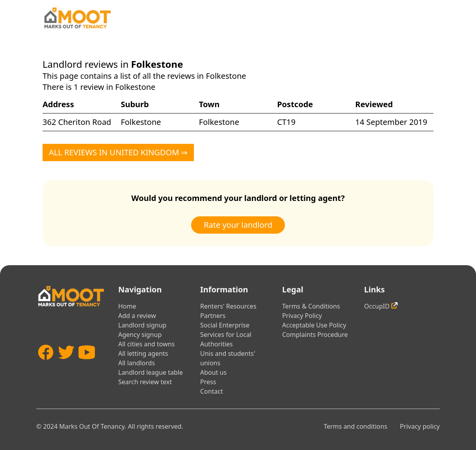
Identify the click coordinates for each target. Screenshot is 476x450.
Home (127, 306)
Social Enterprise (225, 325)
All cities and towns (146, 344)
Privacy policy (420, 426)
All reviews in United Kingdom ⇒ (118, 152)
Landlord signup (142, 325)
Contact (212, 391)
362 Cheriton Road (77, 122)
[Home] (77, 18)
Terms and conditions (355, 426)
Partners (213, 316)
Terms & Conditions (311, 306)
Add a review (137, 316)
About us (213, 372)
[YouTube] (87, 366)
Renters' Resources (228, 306)
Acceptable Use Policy (314, 325)
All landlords (137, 363)
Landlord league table (151, 372)
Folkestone (141, 122)
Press (208, 382)
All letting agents (143, 353)
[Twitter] (66, 366)
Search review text (145, 382)
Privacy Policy (302, 316)
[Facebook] (46, 366)
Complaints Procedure (315, 335)
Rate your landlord (238, 225)
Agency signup (140, 335)
